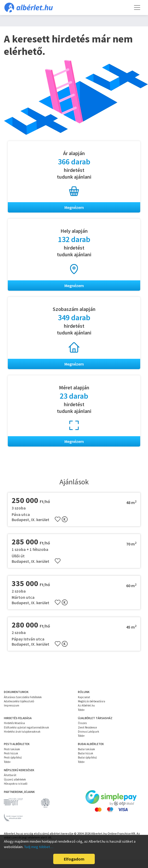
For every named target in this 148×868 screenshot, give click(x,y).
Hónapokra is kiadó (16, 784)
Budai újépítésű (87, 757)
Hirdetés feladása (14, 723)
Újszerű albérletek (15, 779)
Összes (82, 723)
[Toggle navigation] (137, 8)
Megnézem (74, 207)
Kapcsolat (84, 697)
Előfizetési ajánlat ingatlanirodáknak (26, 727)
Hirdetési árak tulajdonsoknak (22, 732)
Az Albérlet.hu (86, 705)
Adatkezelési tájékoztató (19, 701)
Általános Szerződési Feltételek (23, 697)
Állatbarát (10, 775)
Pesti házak (11, 753)
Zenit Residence (87, 727)
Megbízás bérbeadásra (92, 701)
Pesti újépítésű (13, 757)
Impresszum (12, 705)
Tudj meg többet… (39, 847)
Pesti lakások (12, 749)
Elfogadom (74, 859)
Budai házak (86, 753)
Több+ (81, 710)
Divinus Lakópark (89, 732)
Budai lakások (86, 749)
